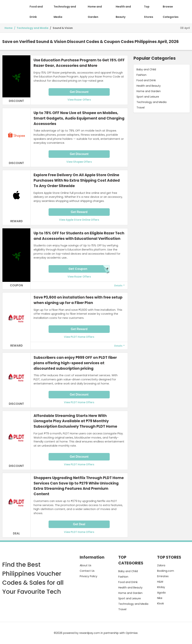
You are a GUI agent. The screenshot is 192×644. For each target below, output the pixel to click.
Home (9, 28)
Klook (160, 603)
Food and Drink (36, 12)
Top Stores (149, 12)
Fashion (141, 75)
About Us (85, 565)
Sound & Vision (63, 28)
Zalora (161, 565)
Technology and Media (65, 12)
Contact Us (87, 571)
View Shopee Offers (79, 162)
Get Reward (79, 212)
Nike (160, 598)
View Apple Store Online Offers (79, 220)
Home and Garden (95, 12)
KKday (161, 587)
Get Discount (79, 92)
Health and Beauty (123, 12)
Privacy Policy (88, 576)
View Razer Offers (79, 100)
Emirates (163, 576)
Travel (141, 108)
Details (118, 286)
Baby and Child (146, 69)
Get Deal (79, 524)
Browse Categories (171, 12)
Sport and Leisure (148, 97)
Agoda (161, 593)
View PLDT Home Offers (79, 337)
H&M (160, 582)
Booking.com (166, 571)
